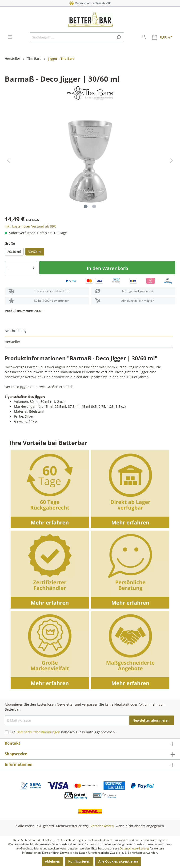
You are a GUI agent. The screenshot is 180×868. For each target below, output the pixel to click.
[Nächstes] (172, 160)
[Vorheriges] (8, 160)
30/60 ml (35, 252)
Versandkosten (102, 826)
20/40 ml (14, 252)
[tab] (89, 331)
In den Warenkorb (107, 268)
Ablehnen (53, 861)
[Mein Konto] (144, 37)
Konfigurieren (79, 861)
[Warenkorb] (162, 37)
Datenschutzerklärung (134, 848)
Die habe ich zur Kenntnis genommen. (63, 732)
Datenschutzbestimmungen (38, 732)
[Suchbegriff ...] (72, 37)
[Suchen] (118, 37)
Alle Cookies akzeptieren (118, 861)
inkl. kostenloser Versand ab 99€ (30, 226)
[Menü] (10, 37)
